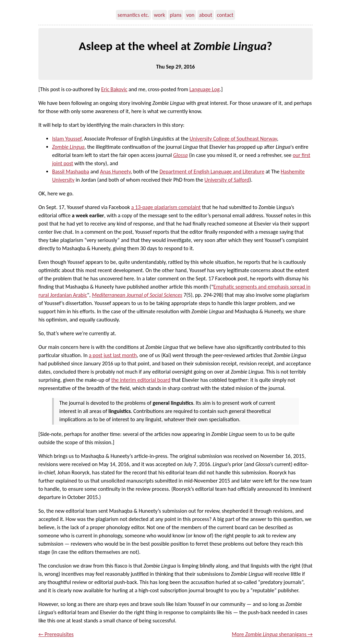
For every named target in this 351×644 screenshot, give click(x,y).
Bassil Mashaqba (71, 172)
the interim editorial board (141, 380)
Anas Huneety (115, 172)
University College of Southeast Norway (233, 139)
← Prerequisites (56, 634)
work (160, 15)
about (206, 15)
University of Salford (227, 180)
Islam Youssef (67, 139)
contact (225, 15)
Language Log (205, 89)
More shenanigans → (272, 634)
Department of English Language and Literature (212, 172)
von (190, 15)
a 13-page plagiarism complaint (166, 207)
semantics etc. (133, 15)
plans (175, 15)
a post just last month (113, 355)
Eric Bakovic (114, 89)
